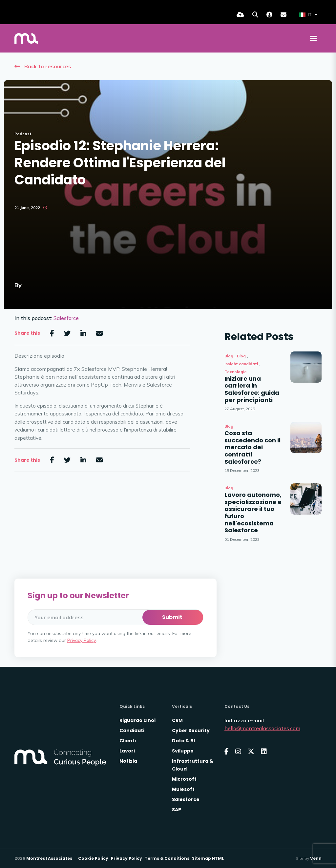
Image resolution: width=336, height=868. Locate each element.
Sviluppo (183, 751)
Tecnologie (236, 372)
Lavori (127, 751)
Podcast (23, 134)
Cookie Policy (93, 858)
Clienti (128, 741)
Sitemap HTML (208, 858)
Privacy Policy (82, 640)
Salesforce (66, 318)
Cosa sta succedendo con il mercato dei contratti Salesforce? (252, 447)
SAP (177, 810)
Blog (229, 356)
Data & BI (183, 741)
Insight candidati (241, 364)
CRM (177, 720)
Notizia (128, 761)
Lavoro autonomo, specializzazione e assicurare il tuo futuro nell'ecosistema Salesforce (253, 513)
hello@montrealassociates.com (262, 728)
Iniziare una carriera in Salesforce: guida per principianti (252, 389)
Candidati (132, 730)
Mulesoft (183, 789)
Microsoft (184, 779)
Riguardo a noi (137, 720)
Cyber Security (191, 730)
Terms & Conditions (167, 858)
